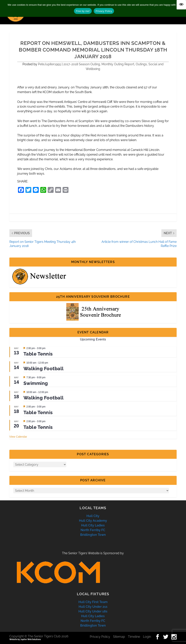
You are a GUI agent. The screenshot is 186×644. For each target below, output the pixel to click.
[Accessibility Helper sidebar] (181, 5)
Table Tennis (38, 354)
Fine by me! (83, 11)
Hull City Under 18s (93, 611)
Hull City (93, 516)
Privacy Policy (100, 637)
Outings (141, 64)
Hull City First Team (93, 602)
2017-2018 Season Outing (82, 64)
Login (147, 637)
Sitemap (119, 637)
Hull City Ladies (93, 525)
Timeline (134, 637)
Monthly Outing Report (118, 64)
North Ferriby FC (93, 530)
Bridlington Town (93, 535)
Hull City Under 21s (93, 607)
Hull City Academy (93, 521)
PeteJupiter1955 (49, 64)
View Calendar (18, 437)
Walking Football (44, 369)
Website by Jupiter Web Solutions (25, 639)
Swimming (36, 383)
